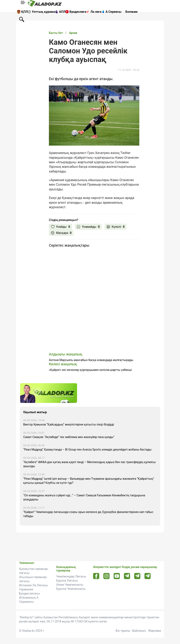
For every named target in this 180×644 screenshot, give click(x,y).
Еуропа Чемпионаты (71, 589)
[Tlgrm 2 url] (148, 576)
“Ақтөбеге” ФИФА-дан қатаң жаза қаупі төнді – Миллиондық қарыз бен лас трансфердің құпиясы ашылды (89, 464)
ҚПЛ (24, 12)
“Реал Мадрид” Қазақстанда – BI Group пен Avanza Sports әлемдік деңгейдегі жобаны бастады (87, 450)
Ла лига (96, 12)
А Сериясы (114, 12)
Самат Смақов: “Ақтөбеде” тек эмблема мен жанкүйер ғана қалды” (69, 437)
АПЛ (62, 12)
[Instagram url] (106, 576)
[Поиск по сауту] (22, 19)
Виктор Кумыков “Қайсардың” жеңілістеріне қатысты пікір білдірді (69, 424)
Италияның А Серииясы (29, 600)
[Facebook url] (96, 576)
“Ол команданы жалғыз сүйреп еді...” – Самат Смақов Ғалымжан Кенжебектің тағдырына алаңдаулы (84, 497)
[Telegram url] (127, 576)
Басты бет (56, 33)
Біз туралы (123, 631)
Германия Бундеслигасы (29, 591)
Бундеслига (78, 12)
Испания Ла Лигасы (33, 585)
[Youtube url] (117, 576)
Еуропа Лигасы (67, 581)
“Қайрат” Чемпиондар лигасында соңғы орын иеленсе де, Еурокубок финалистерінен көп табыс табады (88, 514)
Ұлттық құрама (43, 12)
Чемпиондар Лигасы (71, 576)
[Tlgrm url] (137, 576)
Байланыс (139, 631)
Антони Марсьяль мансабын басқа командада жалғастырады (91, 360)
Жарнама (155, 631)
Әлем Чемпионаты (70, 585)
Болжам (132, 12)
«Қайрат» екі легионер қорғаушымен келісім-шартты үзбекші (90, 370)
